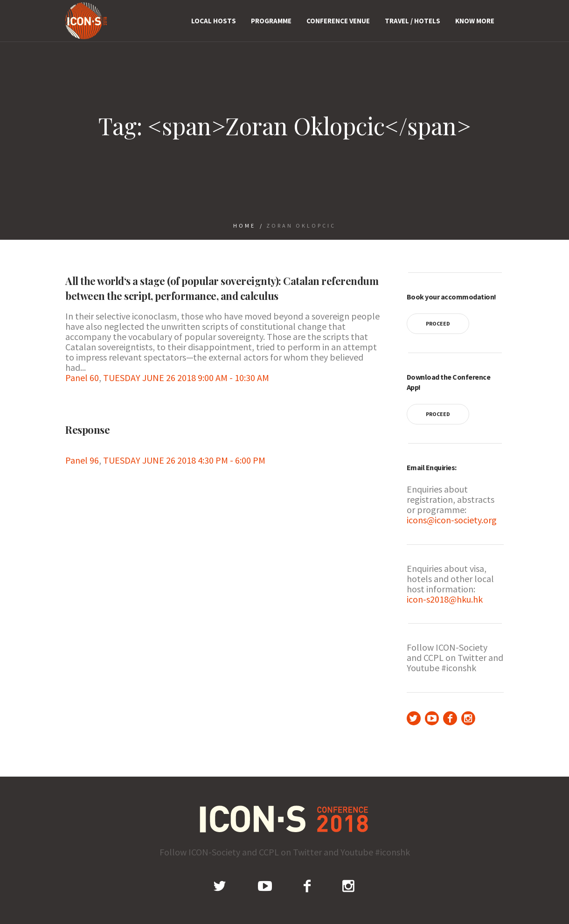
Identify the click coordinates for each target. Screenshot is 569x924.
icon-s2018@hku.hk (445, 599)
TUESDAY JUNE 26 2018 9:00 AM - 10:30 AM (186, 378)
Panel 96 (82, 460)
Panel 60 (82, 378)
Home (244, 226)
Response (87, 430)
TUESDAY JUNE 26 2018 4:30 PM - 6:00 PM (184, 460)
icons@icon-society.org (452, 520)
